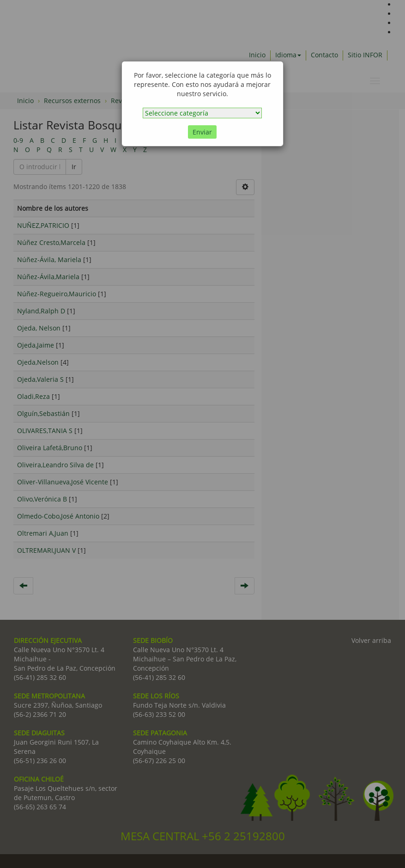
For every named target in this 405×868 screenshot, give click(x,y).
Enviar (202, 132)
